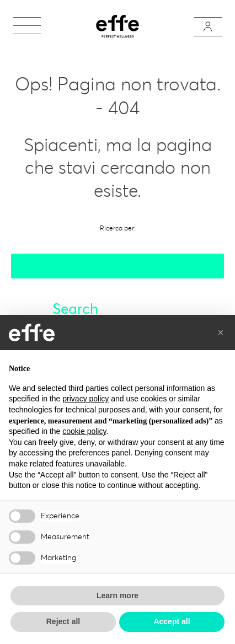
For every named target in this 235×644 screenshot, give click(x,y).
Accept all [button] (172, 621)
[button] (221, 332)
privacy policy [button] (86, 399)
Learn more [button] (117, 595)
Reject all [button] (63, 621)
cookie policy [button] (84, 431)
